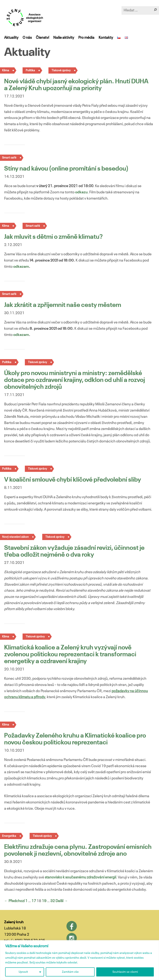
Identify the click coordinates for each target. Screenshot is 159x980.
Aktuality (11, 38)
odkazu (81, 192)
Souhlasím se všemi (125, 972)
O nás (27, 38)
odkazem (21, 267)
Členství (42, 38)
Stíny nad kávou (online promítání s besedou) (66, 169)
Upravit (23, 972)
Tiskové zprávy (61, 70)
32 (53, 901)
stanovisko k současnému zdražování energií (80, 877)
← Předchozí (14, 901)
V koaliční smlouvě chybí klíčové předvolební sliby (73, 480)
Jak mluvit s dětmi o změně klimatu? (53, 237)
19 (44, 901)
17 (34, 901)
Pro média (86, 38)
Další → (62, 901)
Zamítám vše (70, 972)
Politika (30, 70)
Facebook (72, 926)
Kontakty (106, 38)
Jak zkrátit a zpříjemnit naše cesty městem (63, 305)
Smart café (33, 226)
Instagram (72, 938)
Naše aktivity (64, 38)
